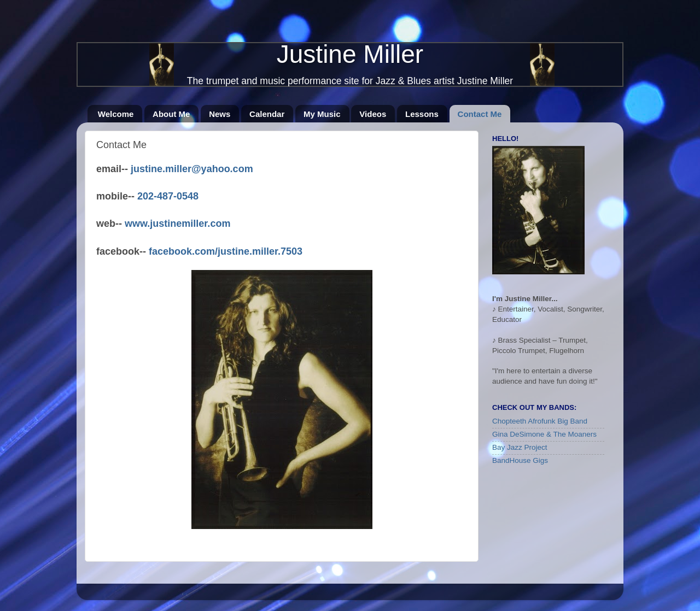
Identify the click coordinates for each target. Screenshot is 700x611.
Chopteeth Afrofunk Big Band (540, 421)
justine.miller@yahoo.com (192, 169)
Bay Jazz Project (520, 447)
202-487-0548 (168, 196)
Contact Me (480, 114)
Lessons (422, 114)
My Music (322, 114)
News (220, 114)
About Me (171, 114)
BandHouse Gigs (520, 460)
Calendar (267, 114)
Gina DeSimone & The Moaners (544, 434)
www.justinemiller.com (177, 224)
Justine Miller (350, 54)
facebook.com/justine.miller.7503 (226, 251)
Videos (373, 114)
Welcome (116, 114)
